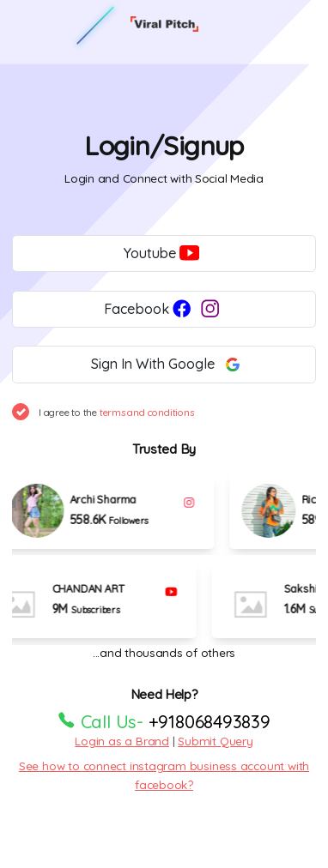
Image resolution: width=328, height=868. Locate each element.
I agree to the (116, 412)
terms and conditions (147, 412)
